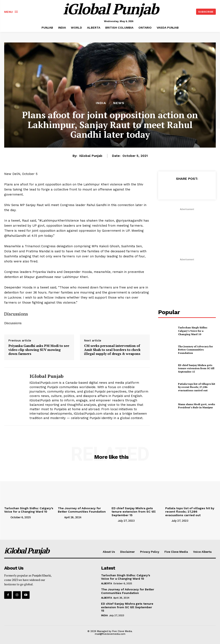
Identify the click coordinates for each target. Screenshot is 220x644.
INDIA (101, 103)
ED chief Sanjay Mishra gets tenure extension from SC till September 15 (196, 368)
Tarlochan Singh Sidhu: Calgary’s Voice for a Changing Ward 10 (193, 331)
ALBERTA (107, 583)
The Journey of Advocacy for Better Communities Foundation (195, 350)
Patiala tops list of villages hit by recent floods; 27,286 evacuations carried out (197, 387)
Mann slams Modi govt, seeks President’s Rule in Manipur (197, 406)
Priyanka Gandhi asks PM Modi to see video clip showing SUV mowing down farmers (39, 350)
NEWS (119, 103)
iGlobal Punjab (91, 156)
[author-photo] (7, 517)
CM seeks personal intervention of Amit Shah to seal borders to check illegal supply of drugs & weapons (112, 350)
